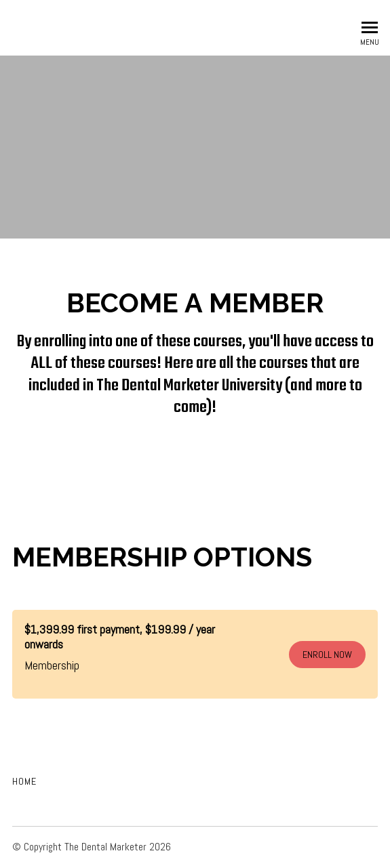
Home (24, 781)
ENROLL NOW (327, 655)
